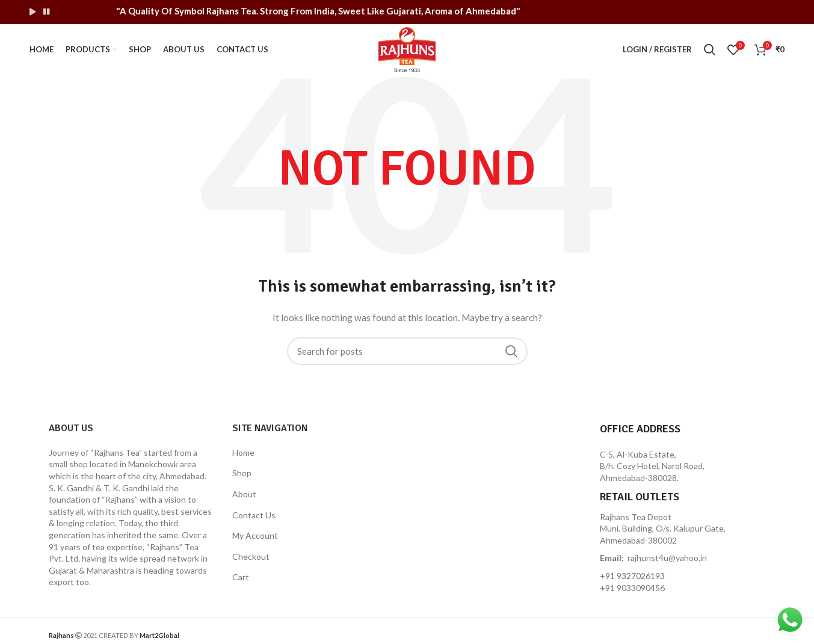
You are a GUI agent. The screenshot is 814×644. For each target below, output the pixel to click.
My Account (255, 535)
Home (243, 452)
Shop (242, 473)
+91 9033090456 (632, 588)
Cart (241, 577)
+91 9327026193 (632, 576)
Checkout (251, 557)
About (244, 494)
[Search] (407, 351)
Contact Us (254, 515)
